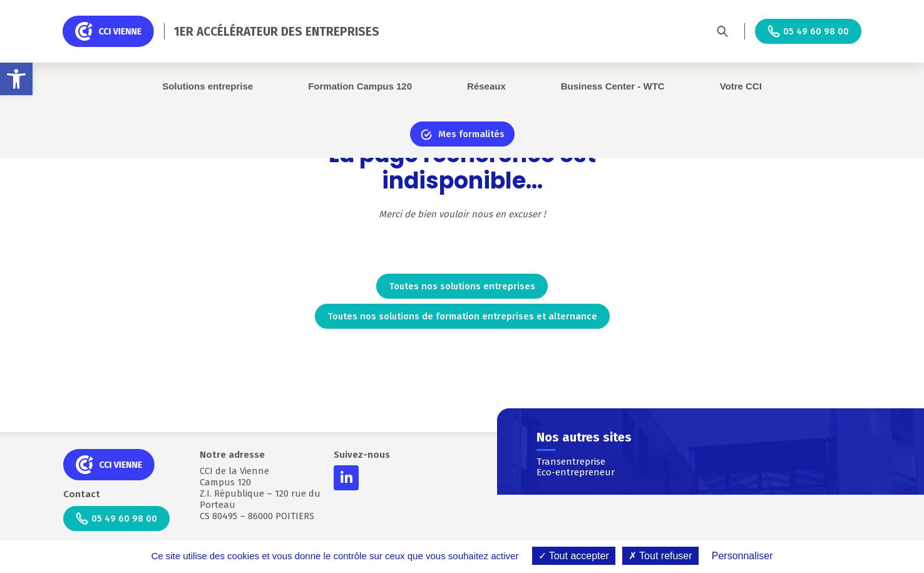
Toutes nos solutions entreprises (462, 286)
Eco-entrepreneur (576, 472)
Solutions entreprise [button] (208, 86)
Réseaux (486, 86)
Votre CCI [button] (741, 86)
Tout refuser (660, 556)
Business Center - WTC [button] (613, 86)
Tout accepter (574, 556)
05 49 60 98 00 (808, 31)
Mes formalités (462, 135)
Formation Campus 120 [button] (360, 86)
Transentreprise (571, 462)
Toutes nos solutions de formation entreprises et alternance (462, 316)
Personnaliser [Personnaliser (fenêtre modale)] (742, 556)
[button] (16, 79)
